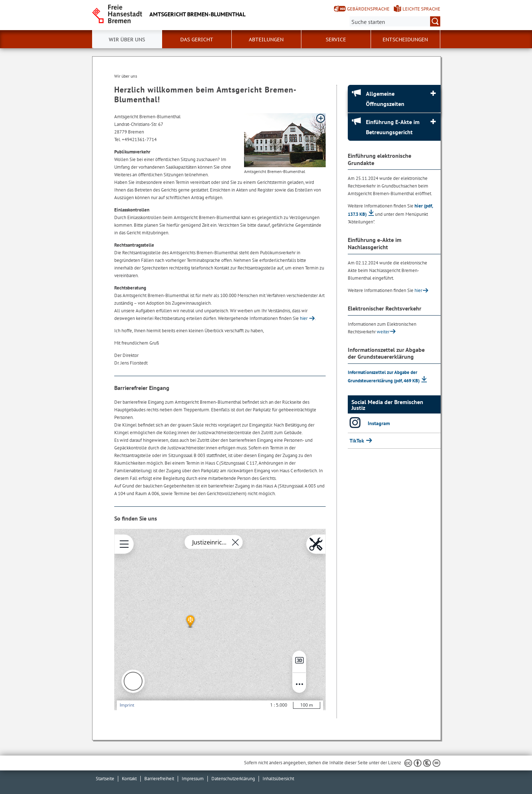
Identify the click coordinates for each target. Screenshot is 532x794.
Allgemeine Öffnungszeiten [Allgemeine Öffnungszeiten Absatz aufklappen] (385, 99)
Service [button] (336, 40)
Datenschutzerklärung (233, 779)
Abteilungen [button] (266, 40)
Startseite (105, 779)
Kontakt (129, 779)
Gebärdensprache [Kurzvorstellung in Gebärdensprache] (368, 9)
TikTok (358, 441)
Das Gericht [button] (197, 40)
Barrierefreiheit (159, 779)
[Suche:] (395, 21)
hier (304, 318)
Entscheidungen (405, 40)
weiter (383, 332)
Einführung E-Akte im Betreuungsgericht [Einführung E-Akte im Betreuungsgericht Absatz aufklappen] (393, 127)
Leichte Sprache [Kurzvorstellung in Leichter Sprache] (421, 9)
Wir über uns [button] (127, 40)
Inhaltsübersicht (278, 779)
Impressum (193, 779)
